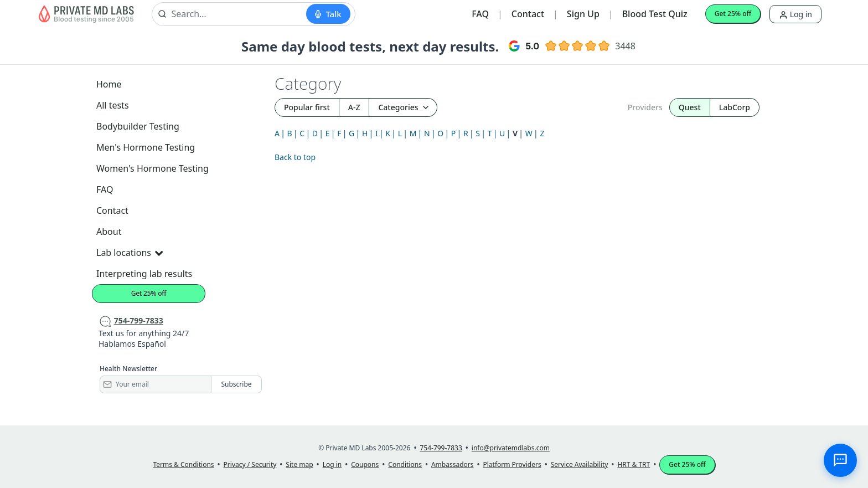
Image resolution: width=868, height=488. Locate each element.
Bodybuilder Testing (138, 126)
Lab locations (130, 253)
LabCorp (735, 107)
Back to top (295, 157)
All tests (113, 105)
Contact (528, 14)
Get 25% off (733, 14)
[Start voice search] (328, 14)
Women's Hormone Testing (153, 168)
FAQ (480, 14)
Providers (645, 107)
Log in (795, 14)
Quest (690, 107)
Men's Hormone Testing (146, 147)
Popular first (307, 107)
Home (109, 84)
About (109, 232)
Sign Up (583, 14)
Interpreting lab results (144, 274)
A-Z (354, 107)
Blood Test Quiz (655, 14)
